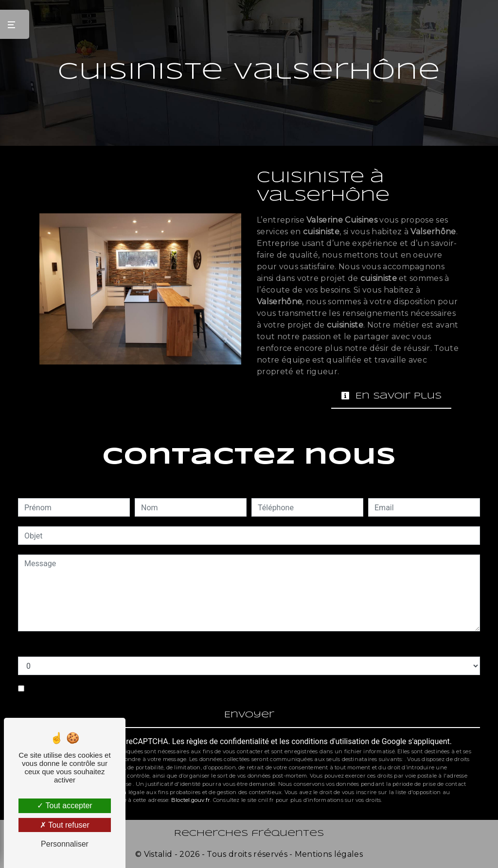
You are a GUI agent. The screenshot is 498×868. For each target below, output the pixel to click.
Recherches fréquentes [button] (249, 834)
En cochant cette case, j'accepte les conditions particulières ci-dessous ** (154, 688)
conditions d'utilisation (330, 741)
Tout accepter (64, 806)
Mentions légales (328, 854)
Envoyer (249, 715)
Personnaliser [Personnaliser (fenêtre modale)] (65, 844)
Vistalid (158, 854)
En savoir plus (391, 396)
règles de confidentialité (228, 741)
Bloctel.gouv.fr (191, 800)
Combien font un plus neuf (64, 647)
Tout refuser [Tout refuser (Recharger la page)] (65, 825)
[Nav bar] (15, 24)
